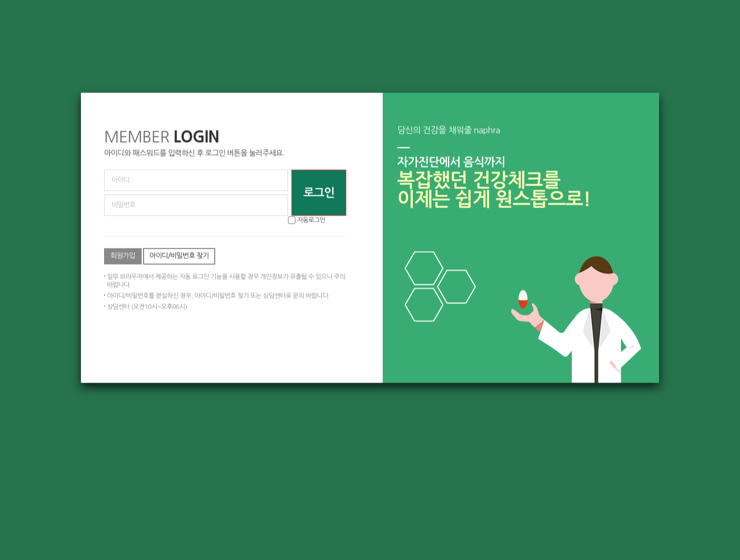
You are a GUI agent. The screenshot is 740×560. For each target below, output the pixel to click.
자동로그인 (311, 220)
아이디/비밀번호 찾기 (180, 255)
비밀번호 (81, 93)
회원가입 (123, 255)
